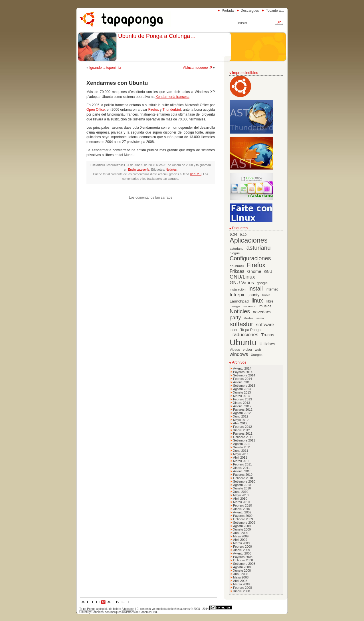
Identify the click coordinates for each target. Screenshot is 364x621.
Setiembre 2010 (244, 481)
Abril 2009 (240, 540)
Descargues (250, 11)
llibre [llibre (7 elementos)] (270, 301)
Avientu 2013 (242, 382)
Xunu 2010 (241, 492)
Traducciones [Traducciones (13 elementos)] (244, 335)
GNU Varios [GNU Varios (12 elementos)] (242, 283)
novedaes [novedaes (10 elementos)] (262, 312)
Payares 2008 (243, 557)
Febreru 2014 (242, 379)
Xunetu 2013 (242, 392)
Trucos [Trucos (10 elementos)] (267, 335)
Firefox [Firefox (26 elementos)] (256, 265)
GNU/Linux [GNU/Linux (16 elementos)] (242, 277)
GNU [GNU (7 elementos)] (268, 272)
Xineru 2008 (241, 591)
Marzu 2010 (241, 502)
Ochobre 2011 (243, 437)
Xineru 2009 (241, 550)
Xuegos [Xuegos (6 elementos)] (257, 355)
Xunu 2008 (241, 574)
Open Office (96, 110)
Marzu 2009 (241, 543)
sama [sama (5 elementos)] (260, 318)
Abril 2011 (240, 457)
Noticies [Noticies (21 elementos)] (240, 311)
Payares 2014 (243, 372)
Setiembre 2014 (244, 375)
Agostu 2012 (242, 413)
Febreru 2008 (242, 588)
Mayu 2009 (241, 536)
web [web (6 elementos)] (258, 350)
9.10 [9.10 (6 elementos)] (243, 235)
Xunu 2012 (241, 416)
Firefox (154, 110)
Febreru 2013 (242, 399)
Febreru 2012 (242, 427)
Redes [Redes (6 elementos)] (248, 318)
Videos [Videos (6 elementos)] (235, 350)
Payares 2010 (243, 475)
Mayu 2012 (241, 420)
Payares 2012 (243, 410)
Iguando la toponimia (105, 68)
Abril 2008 (240, 581)
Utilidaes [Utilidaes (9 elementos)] (267, 344)
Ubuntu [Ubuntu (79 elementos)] (243, 342)
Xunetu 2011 (242, 447)
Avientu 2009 (242, 512)
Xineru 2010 (241, 509)
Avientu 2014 (242, 368)
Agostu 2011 (242, 444)
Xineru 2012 (241, 430)
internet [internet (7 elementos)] (272, 289)
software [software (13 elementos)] (265, 325)
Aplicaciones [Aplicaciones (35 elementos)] (249, 240)
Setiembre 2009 (244, 523)
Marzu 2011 (241, 461)
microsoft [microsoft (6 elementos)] (250, 306)
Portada (228, 11)
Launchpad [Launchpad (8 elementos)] (239, 301)
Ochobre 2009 (243, 519)
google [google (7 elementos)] (262, 283)
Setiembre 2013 (244, 386)
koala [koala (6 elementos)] (266, 295)
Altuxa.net (128, 609)
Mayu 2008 (241, 577)
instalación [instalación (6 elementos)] (238, 289)
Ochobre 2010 (243, 478)
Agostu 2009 (242, 526)
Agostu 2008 (242, 567)
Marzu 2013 (241, 396)
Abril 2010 (240, 499)
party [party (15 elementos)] (235, 318)
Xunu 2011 (241, 451)
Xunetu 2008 (242, 570)
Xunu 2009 (241, 533)
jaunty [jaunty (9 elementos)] (254, 295)
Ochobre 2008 (243, 560)
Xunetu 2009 (242, 529)
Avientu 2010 (242, 471)
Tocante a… (275, 11)
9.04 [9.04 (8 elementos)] (233, 234)
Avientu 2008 (242, 553)
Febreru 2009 (242, 547)
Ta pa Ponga (87, 609)
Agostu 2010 (242, 485)
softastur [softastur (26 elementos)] (241, 324)
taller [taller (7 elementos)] (233, 330)
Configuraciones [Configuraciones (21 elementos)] (250, 258)
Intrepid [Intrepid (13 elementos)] (238, 295)
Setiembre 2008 (244, 564)
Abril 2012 (240, 423)
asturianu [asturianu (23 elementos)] (259, 248)
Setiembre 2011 (244, 440)
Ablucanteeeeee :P (198, 68)
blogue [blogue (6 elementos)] (235, 253)
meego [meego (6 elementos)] (235, 306)
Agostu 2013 (242, 389)
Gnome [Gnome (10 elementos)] (254, 271)
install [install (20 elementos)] (256, 289)
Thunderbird (172, 110)
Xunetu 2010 (242, 488)
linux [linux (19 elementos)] (257, 301)
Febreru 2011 (242, 464)
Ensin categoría (139, 170)
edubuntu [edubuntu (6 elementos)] (237, 266)
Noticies (171, 170)
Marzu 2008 (241, 584)
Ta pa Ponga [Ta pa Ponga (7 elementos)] (251, 330)
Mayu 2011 (241, 454)
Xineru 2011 (241, 468)
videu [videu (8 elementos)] (247, 349)
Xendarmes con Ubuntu (117, 83)
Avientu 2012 (242, 406)
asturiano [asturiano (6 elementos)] (237, 249)
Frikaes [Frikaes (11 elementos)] (237, 271)
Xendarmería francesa (172, 97)
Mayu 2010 (241, 495)
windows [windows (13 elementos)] (239, 354)
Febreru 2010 (242, 505)
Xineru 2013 (241, 403)
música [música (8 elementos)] (265, 306)
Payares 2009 (243, 516)
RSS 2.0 (196, 174)
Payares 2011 (243, 434)
